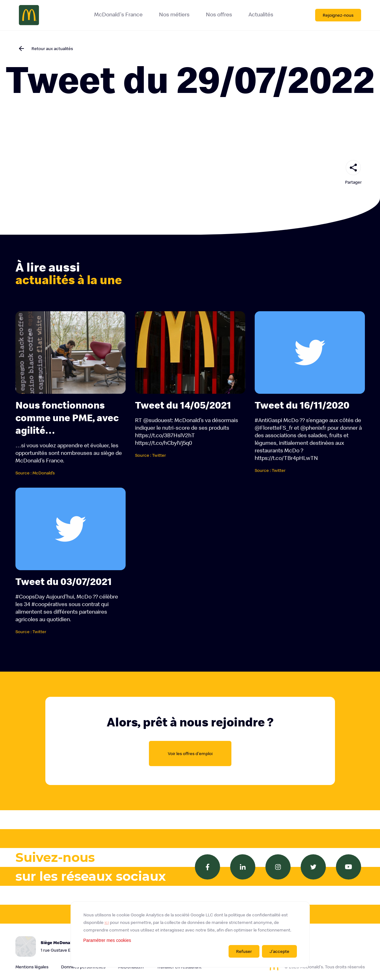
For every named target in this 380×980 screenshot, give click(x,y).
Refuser (244, 951)
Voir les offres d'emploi (190, 754)
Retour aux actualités (52, 49)
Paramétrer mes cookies (107, 940)
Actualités (261, 14)
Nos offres (219, 14)
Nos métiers (174, 14)
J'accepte (279, 951)
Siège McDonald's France (78, 947)
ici (107, 922)
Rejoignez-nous (338, 15)
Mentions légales (32, 967)
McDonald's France (118, 14)
